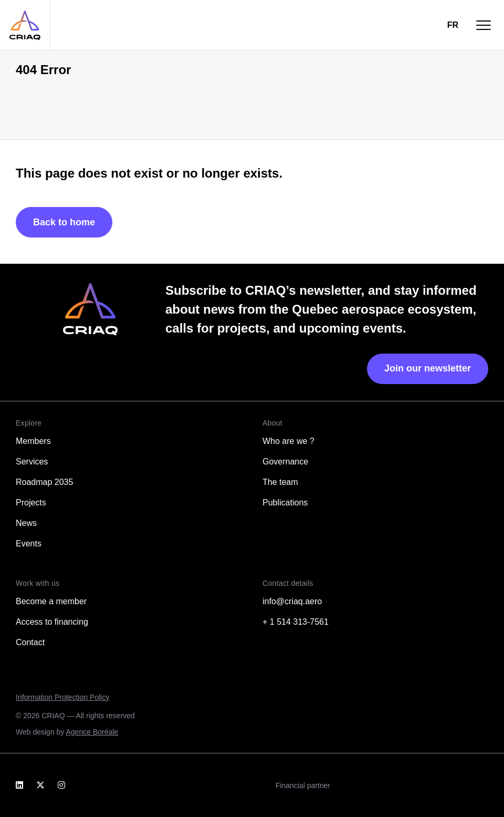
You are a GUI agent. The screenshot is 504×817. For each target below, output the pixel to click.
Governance (285, 462)
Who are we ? (288, 441)
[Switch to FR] (453, 25)
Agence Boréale (92, 732)
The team (280, 482)
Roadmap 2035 (44, 482)
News (26, 523)
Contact (30, 642)
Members (33, 441)
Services (32, 462)
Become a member (51, 601)
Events (29, 544)
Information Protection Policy (62, 697)
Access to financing (52, 622)
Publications (285, 503)
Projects (31, 503)
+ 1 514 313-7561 (296, 622)
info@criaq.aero (292, 601)
